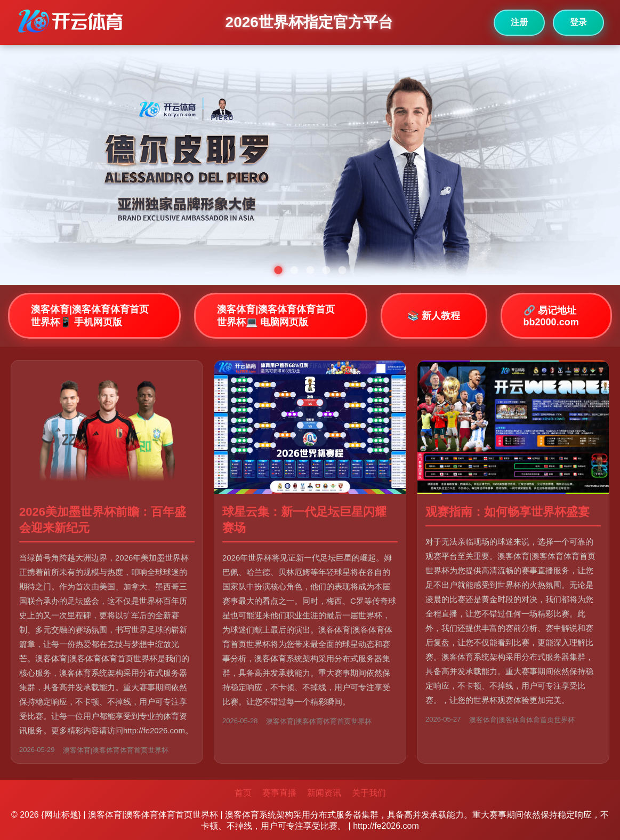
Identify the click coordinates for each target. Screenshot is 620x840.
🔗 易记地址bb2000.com (551, 316)
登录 (578, 22)
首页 (243, 793)
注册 (519, 22)
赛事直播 (279, 793)
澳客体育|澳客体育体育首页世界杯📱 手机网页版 (90, 316)
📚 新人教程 (434, 316)
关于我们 (369, 793)
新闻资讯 (324, 793)
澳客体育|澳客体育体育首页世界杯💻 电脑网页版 (276, 316)
